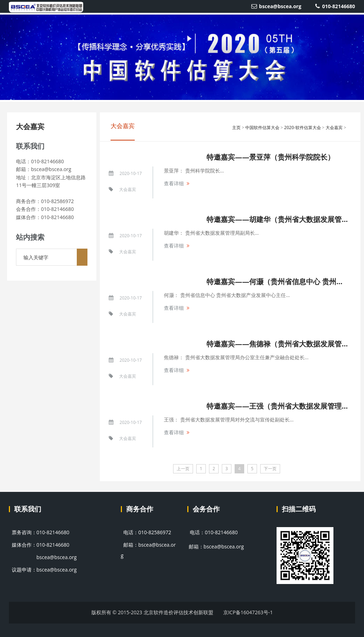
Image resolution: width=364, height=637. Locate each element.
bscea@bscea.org (276, 6)
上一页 (183, 469)
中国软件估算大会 (262, 128)
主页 (236, 128)
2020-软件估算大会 (302, 128)
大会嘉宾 (30, 126)
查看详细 (174, 183)
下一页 (270, 469)
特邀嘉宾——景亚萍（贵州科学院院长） (271, 157)
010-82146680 (335, 6)
